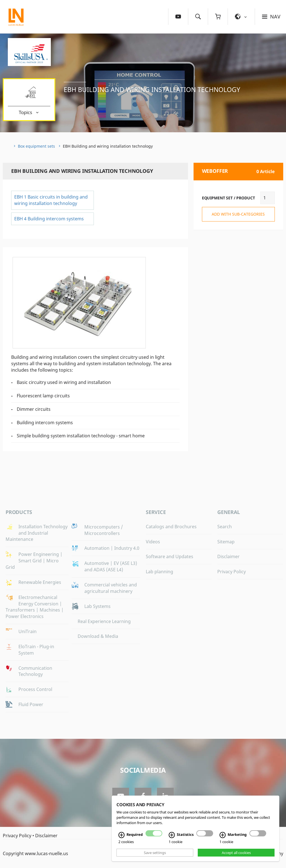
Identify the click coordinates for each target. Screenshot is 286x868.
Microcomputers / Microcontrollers (104, 530)
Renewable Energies (40, 582)
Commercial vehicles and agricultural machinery (111, 588)
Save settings (155, 853)
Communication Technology (35, 671)
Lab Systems (97, 606)
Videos (153, 542)
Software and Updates (170, 556)
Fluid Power (31, 704)
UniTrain (28, 631)
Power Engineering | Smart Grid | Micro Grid (34, 561)
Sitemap (226, 542)
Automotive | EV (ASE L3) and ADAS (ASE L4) (111, 566)
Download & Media (98, 636)
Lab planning (159, 572)
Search (225, 527)
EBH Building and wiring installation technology (152, 89)
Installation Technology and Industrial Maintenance (37, 533)
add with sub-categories (238, 214)
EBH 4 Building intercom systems (49, 219)
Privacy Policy (232, 572)
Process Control (35, 689)
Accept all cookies (236, 853)
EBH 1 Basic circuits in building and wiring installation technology (51, 200)
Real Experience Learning (104, 621)
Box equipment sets (36, 146)
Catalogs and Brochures (171, 527)
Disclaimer (228, 556)
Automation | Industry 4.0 (112, 548)
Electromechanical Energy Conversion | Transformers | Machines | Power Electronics (35, 607)
